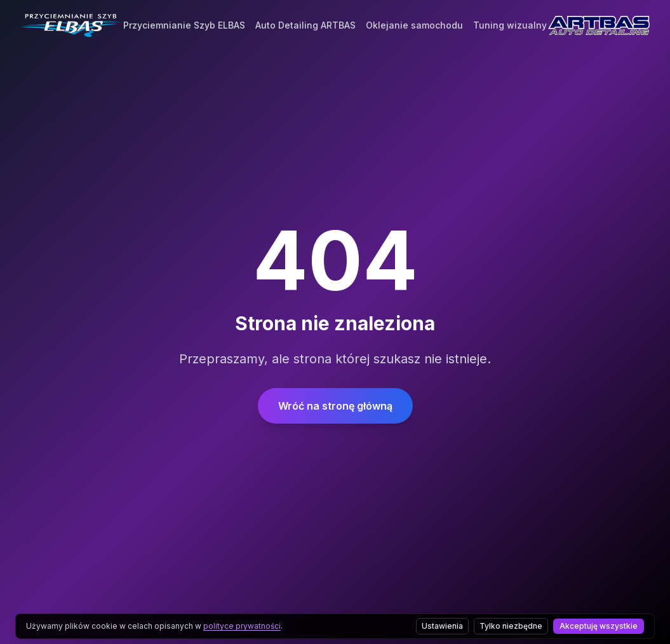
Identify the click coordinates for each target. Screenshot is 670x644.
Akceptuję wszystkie (599, 626)
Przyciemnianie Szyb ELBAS (184, 21)
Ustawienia (442, 626)
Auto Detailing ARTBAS (305, 21)
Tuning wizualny (510, 21)
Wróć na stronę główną (335, 406)
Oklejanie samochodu (414, 21)
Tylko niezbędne (511, 626)
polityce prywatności (242, 626)
